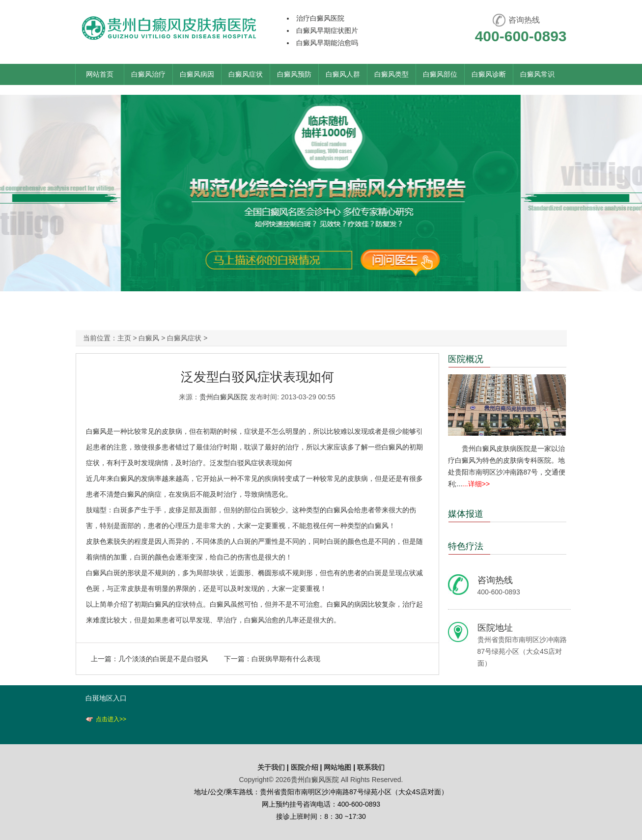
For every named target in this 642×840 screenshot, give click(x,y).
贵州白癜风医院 (223, 397)
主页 (124, 338)
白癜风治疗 (148, 74)
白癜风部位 (440, 74)
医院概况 (466, 359)
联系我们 (371, 767)
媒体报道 (466, 514)
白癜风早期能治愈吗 (327, 43)
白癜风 (149, 338)
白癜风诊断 (489, 74)
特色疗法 (466, 546)
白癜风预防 (294, 74)
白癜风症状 (246, 74)
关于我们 (271, 767)
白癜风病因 (197, 74)
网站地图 (337, 767)
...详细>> (476, 484)
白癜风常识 (537, 74)
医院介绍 (306, 767)
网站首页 (100, 74)
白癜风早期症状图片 (327, 30)
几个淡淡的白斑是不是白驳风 (163, 659)
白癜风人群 (343, 74)
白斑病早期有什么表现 (286, 659)
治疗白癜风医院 (320, 18)
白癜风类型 (391, 74)
